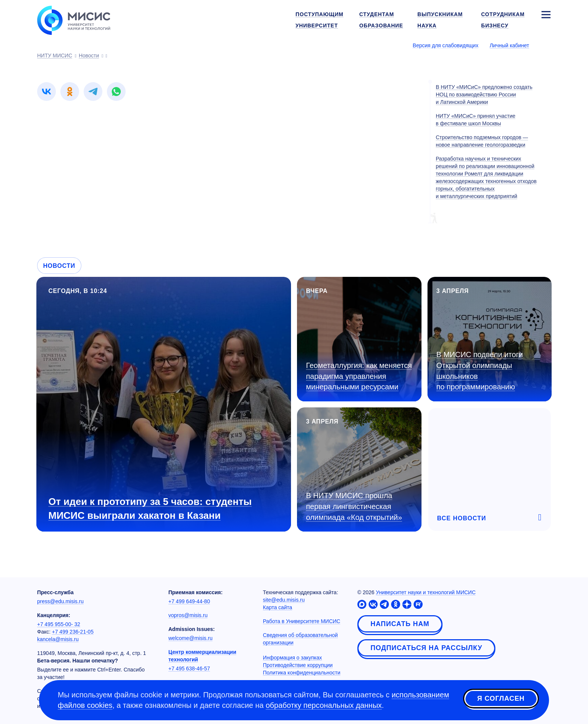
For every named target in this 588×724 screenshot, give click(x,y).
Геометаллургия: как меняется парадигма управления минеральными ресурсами (359, 376)
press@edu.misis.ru (60, 601)
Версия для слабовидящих (446, 45)
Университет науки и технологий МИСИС (426, 592)
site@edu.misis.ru (284, 600)
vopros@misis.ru (188, 615)
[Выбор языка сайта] (546, 45)
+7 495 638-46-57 (189, 668)
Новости (59, 266)
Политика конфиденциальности (302, 673)
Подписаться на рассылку (426, 648)
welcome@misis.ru (190, 638)
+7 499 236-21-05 (73, 632)
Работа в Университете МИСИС (301, 621)
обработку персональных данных (324, 705)
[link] (46, 92)
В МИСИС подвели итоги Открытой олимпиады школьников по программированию (480, 371)
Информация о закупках (292, 658)
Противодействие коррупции (298, 665)
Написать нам (400, 624)
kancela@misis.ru (58, 639)
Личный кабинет (509, 45)
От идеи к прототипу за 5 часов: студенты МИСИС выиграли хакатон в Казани (150, 508)
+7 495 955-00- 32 (59, 624)
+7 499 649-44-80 (189, 601)
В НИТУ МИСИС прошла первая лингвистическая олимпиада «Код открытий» (354, 506)
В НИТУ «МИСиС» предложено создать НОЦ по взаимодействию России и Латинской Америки (484, 95)
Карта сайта (277, 607)
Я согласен (501, 699)
